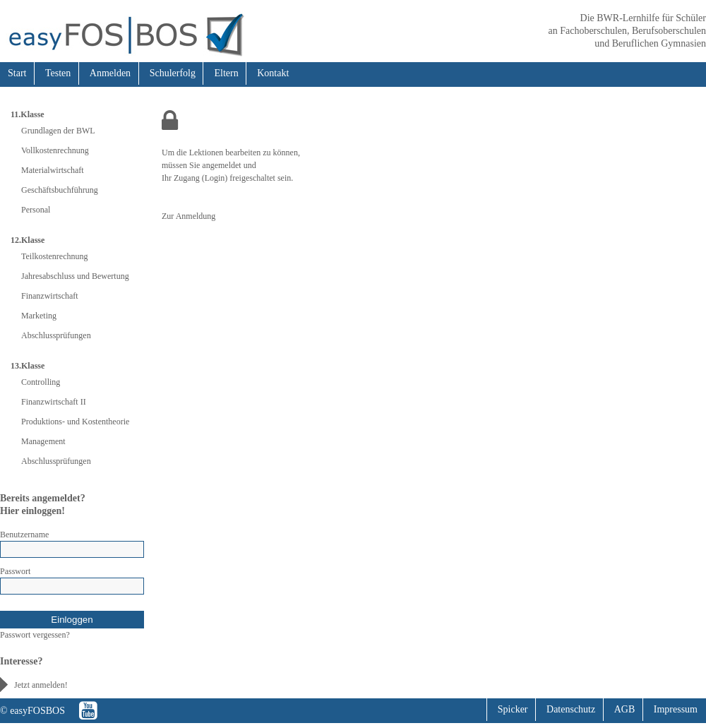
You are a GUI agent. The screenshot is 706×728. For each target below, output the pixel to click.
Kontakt (273, 73)
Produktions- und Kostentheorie (75, 422)
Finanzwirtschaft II (54, 402)
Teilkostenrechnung (54, 256)
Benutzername (24, 535)
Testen (58, 73)
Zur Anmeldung (189, 216)
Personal (36, 210)
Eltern (226, 73)
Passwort (15, 571)
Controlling (41, 382)
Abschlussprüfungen (56, 335)
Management (43, 441)
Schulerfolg (173, 73)
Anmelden (110, 73)
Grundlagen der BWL (58, 131)
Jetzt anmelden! (41, 685)
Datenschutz (571, 709)
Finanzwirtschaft (50, 296)
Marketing (39, 316)
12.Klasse (28, 240)
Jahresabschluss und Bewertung (75, 276)
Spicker (513, 709)
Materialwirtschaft (53, 170)
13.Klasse (28, 366)
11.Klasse (28, 114)
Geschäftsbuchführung (60, 190)
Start (17, 73)
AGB (625, 709)
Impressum (676, 709)
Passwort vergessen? (35, 635)
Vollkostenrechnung (55, 150)
